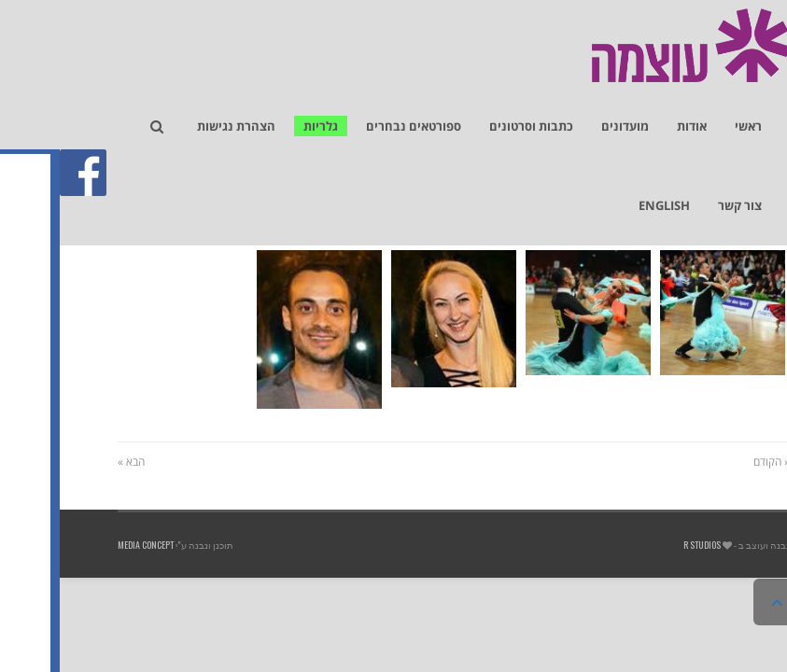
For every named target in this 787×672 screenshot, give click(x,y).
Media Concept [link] (86, 545)
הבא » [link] (71, 462)
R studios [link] (642, 545)
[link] (763, 118)
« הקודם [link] (712, 462)
